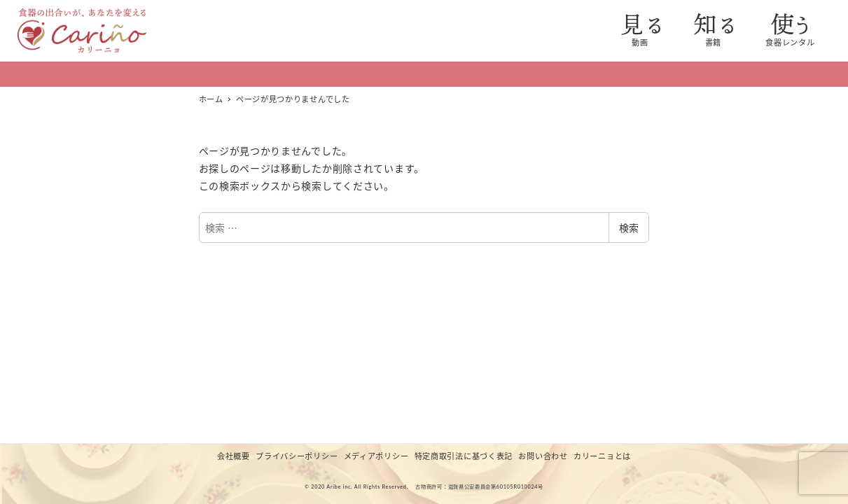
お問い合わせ (543, 456)
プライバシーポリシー (297, 456)
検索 (629, 227)
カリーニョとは (602, 456)
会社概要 (234, 456)
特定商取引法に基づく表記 (464, 456)
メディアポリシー (376, 456)
